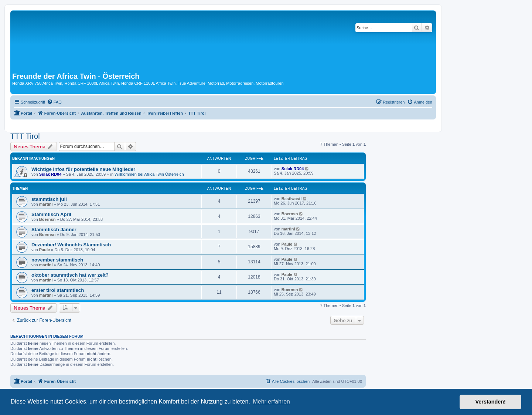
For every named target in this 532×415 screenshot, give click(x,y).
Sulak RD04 (50, 174)
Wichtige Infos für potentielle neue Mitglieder (83, 169)
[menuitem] (54, 102)
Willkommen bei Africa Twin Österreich (149, 174)
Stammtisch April (51, 214)
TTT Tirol (25, 136)
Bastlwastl (291, 199)
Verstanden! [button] (491, 402)
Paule (45, 250)
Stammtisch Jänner (54, 230)
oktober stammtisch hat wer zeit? (70, 275)
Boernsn (47, 219)
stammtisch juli (49, 199)
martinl (46, 204)
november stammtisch (57, 260)
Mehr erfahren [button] (271, 401)
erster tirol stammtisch (58, 290)
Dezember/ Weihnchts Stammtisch (71, 245)
